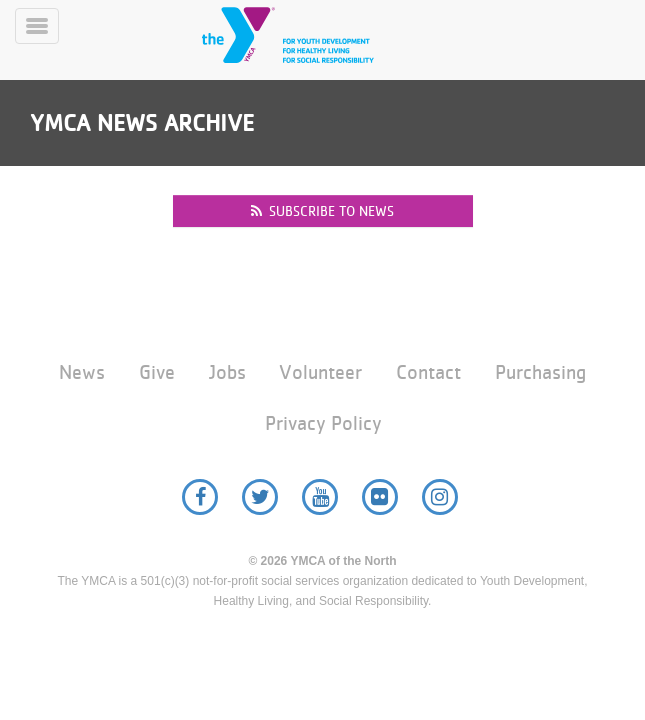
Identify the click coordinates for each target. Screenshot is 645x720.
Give (157, 372)
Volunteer (320, 372)
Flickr (380, 497)
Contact (428, 372)
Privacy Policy (323, 423)
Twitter (260, 497)
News (82, 372)
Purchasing (540, 372)
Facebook (200, 497)
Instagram (440, 497)
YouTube (320, 497)
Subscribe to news (322, 211)
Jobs (227, 372)
